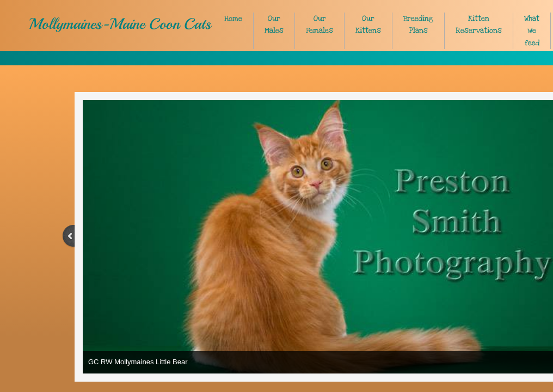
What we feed (532, 31)
